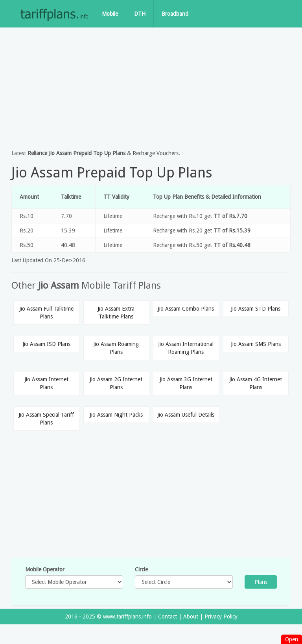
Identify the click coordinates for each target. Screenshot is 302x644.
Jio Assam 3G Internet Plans (186, 383)
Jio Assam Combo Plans (186, 309)
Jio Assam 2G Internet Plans (116, 383)
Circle (141, 569)
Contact (168, 617)
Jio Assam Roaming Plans (116, 348)
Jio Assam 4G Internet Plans (256, 383)
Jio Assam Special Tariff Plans (46, 419)
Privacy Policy (221, 617)
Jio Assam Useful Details (186, 415)
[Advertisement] (151, 86)
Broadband (175, 14)
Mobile (110, 14)
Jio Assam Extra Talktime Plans (116, 313)
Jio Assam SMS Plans (256, 344)
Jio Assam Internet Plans (46, 383)
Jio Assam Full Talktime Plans (46, 313)
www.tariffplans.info (127, 617)
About (191, 617)
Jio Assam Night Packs (116, 415)
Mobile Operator (45, 569)
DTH (140, 14)
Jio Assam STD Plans (256, 309)
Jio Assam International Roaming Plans (186, 348)
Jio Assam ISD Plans (46, 344)
